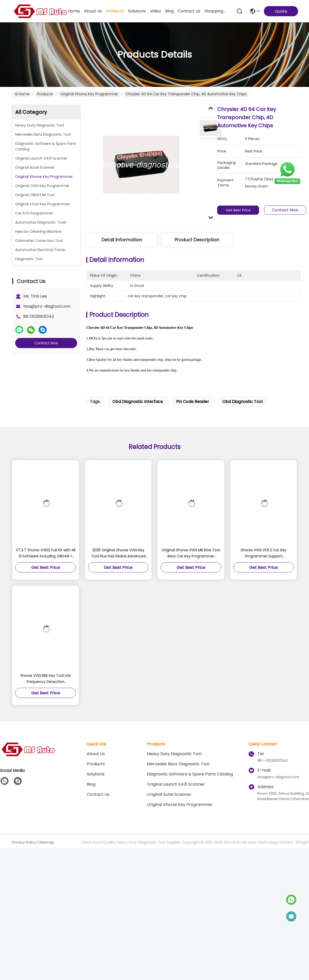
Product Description (197, 240)
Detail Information (122, 240)
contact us (189, 11)
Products (45, 94)
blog (169, 11)
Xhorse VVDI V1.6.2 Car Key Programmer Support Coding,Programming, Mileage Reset (264, 553)
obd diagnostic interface (138, 402)
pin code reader (193, 402)
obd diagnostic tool (242, 402)
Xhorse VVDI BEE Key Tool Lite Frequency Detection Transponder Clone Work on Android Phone (45, 679)
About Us (96, 754)
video (156, 11)
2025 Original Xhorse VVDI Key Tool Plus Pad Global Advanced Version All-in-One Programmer (118, 553)
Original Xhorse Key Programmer (89, 94)
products (115, 11)
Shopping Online (217, 11)
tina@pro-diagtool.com (47, 306)
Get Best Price (241, 210)
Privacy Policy (24, 842)
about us (93, 11)
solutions (137, 11)
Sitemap (47, 842)
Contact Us (98, 794)
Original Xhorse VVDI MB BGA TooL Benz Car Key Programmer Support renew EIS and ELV (191, 553)
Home (74, 11)
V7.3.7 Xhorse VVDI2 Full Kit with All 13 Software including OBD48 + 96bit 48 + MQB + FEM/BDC (46, 553)
